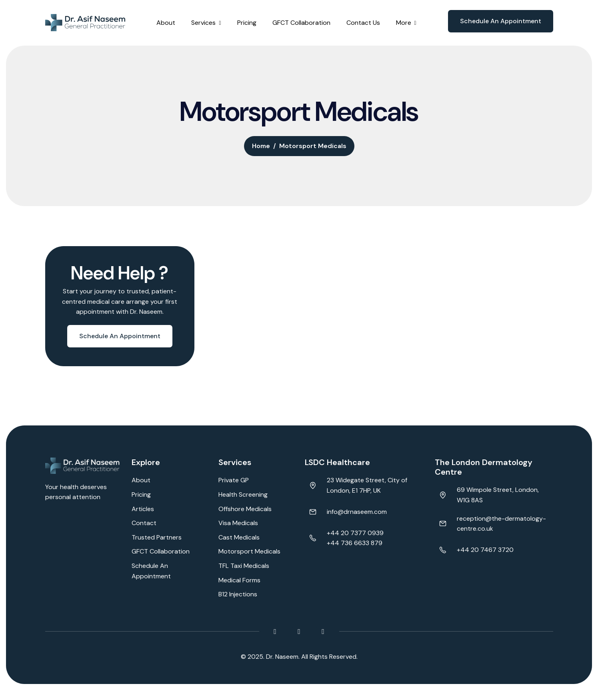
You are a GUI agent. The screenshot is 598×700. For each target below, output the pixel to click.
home (261, 146)
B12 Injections (238, 594)
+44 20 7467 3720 (485, 550)
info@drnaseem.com (357, 512)
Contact (144, 523)
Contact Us (363, 23)
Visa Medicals (238, 523)
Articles (143, 509)
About (166, 23)
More (404, 23)
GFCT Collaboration (301, 23)
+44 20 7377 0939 (355, 533)
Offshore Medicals (245, 509)
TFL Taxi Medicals (244, 566)
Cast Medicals (239, 537)
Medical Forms (239, 580)
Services (203, 23)
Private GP (234, 480)
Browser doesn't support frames (79, 540)
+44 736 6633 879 (355, 543)
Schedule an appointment (501, 21)
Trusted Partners (157, 537)
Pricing (247, 23)
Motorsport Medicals (249, 551)
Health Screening (243, 494)
